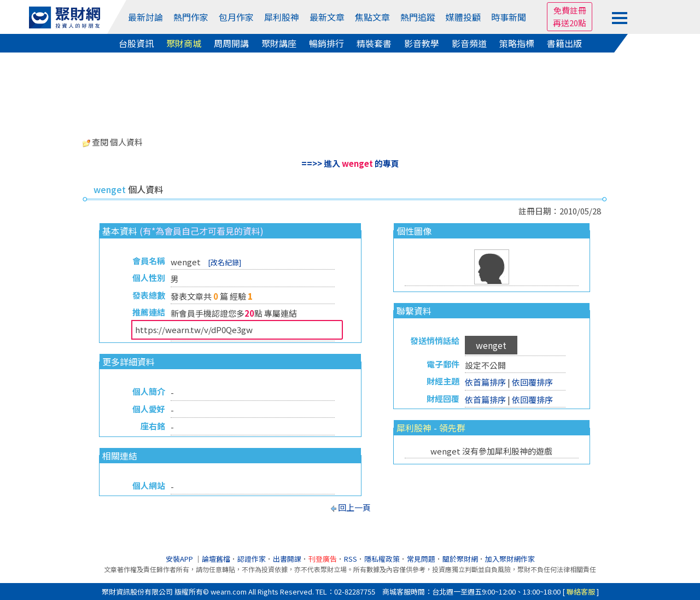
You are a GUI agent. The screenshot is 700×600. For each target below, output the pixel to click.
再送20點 (570, 23)
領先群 (452, 428)
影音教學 (422, 43)
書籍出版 (564, 43)
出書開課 (287, 559)
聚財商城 (184, 43)
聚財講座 (279, 43)
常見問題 (421, 559)
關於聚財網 (460, 559)
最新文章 (327, 17)
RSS (351, 559)
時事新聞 (509, 17)
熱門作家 (191, 17)
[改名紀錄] (224, 262)
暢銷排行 (326, 43)
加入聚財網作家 (510, 559)
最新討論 (145, 17)
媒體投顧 (463, 17)
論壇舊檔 (216, 559)
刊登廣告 (323, 559)
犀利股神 (282, 17)
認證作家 (252, 559)
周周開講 (231, 43)
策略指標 (517, 43)
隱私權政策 (382, 559)
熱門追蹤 (418, 17)
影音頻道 (469, 43)
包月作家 (236, 17)
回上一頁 (354, 507)
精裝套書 (374, 43)
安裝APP (180, 559)
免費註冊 (570, 10)
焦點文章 (372, 17)
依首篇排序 (485, 382)
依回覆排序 (532, 382)
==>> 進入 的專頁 (350, 163)
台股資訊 (136, 43)
